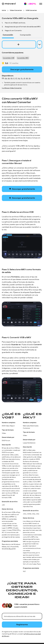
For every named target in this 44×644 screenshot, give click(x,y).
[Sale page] (30, 4)
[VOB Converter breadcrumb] (31, 10)
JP (24, 78)
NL (19, 78)
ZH (30, 78)
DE (9, 78)
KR (27, 78)
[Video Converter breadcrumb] (16, 10)
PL (22, 78)
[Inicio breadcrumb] (4, 10)
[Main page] (9, 4)
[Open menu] (41, 4)
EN (6, 78)
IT (14, 78)
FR (11, 78)
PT (16, 78)
